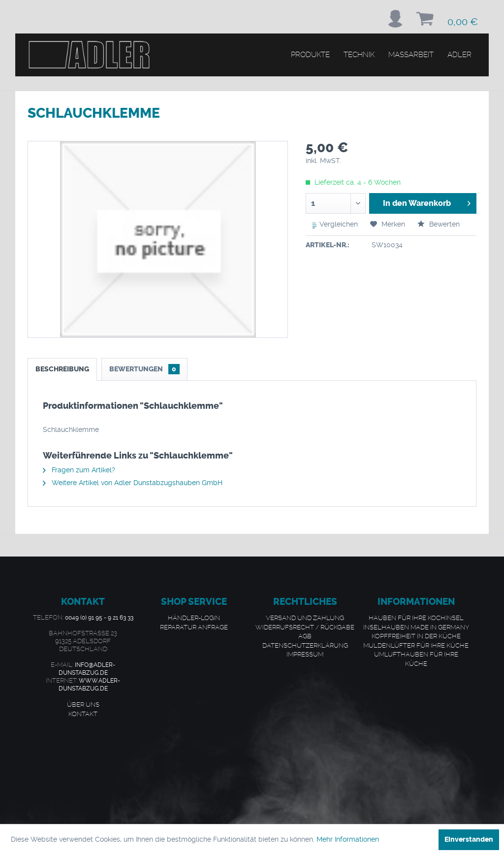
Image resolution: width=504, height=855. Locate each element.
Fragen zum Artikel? (79, 470)
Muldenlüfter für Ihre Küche (416, 645)
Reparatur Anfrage (194, 627)
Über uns (83, 704)
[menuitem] (395, 19)
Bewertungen (144, 369)
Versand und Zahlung (305, 618)
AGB (305, 636)
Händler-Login (194, 618)
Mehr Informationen (348, 839)
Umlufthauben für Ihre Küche (416, 659)
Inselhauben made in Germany (416, 627)
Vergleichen (332, 225)
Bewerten (439, 224)
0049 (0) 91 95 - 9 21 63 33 (99, 618)
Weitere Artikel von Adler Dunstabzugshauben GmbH (133, 483)
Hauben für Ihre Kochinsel (416, 618)
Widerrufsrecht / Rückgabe (305, 627)
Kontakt (83, 714)
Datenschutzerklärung (305, 645)
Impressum (305, 654)
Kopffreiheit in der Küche (416, 636)
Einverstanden (469, 839)
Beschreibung (62, 369)
